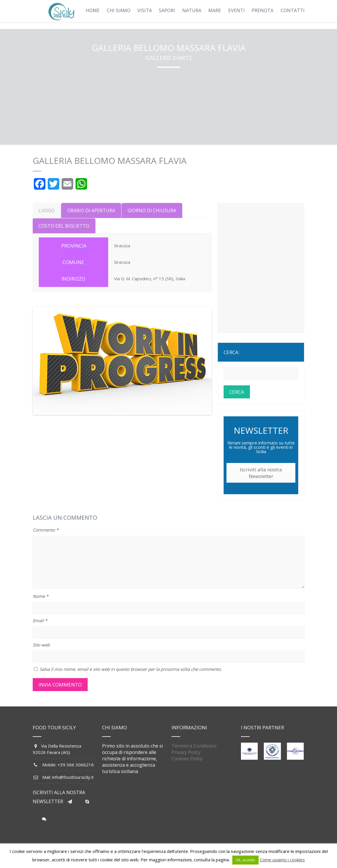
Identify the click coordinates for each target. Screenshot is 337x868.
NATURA (192, 10)
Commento (46, 530)
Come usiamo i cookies (282, 860)
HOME (93, 10)
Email (40, 620)
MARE (215, 10)
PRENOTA (263, 10)
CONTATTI (293, 10)
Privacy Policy (186, 752)
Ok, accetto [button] (245, 860)
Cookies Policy (187, 759)
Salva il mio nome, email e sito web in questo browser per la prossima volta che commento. (131, 669)
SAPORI (167, 10)
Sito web (41, 645)
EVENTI (236, 10)
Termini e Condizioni (194, 746)
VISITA (145, 10)
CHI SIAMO (119, 10)
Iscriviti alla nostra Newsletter (261, 473)
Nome (40, 596)
